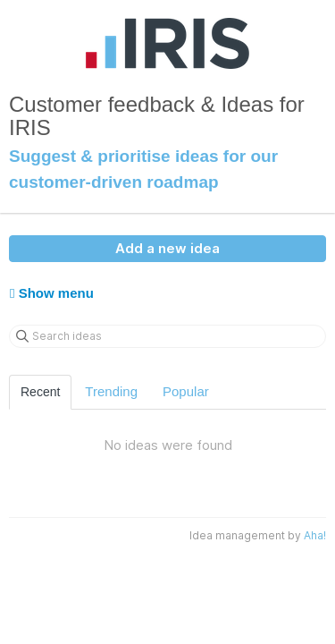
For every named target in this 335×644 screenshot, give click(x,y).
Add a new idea (167, 248)
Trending (111, 391)
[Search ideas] (167, 336)
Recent (40, 392)
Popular (186, 391)
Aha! (315, 535)
